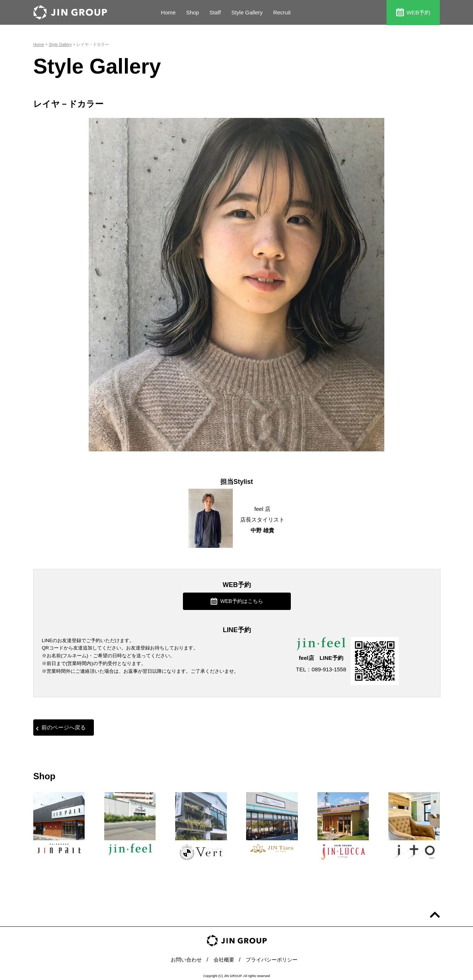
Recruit (282, 12)
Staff (215, 12)
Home (168, 12)
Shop (193, 12)
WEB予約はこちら (237, 601)
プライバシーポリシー (273, 958)
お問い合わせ (184, 958)
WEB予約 (413, 12)
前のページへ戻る (61, 727)
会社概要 (223, 958)
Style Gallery (247, 12)
